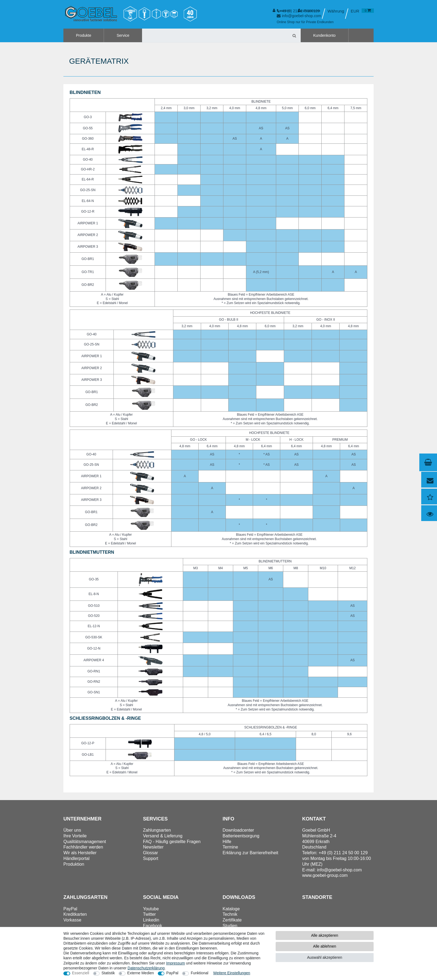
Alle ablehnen (325, 946)
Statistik (108, 973)
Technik (230, 914)
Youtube (151, 909)
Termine (230, 847)
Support (151, 858)
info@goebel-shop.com (339, 870)
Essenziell (81, 973)
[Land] (336, 11)
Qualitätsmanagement (85, 842)
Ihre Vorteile (75, 836)
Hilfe (227, 842)
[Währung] (355, 11)
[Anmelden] (282, 11)
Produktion (74, 864)
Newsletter (153, 847)
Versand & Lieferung (163, 836)
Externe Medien (141, 973)
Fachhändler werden (83, 847)
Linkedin (151, 920)
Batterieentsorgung (241, 836)
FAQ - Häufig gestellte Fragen (172, 842)
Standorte (317, 897)
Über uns (72, 830)
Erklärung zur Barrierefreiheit (250, 853)
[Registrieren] (309, 11)
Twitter (150, 914)
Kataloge (231, 909)
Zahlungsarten (157, 830)
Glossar (151, 853)
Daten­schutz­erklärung (146, 968)
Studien (230, 926)
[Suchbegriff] (215, 35)
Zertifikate (232, 920)
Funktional (200, 973)
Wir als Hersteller (80, 853)
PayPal (172, 973)
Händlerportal (76, 858)
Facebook (153, 926)
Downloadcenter (238, 830)
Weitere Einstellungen (232, 973)
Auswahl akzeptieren (324, 957)
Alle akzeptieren (325, 935)
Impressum (175, 963)
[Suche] (294, 35)
